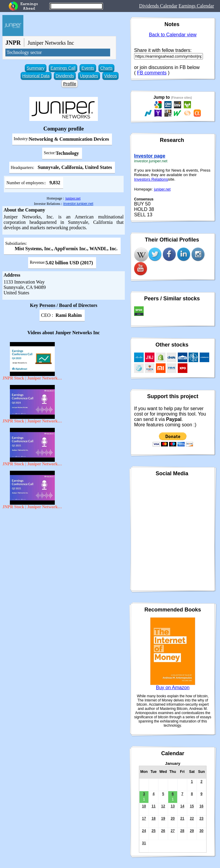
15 (192, 806)
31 (144, 843)
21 (182, 818)
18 (153, 818)
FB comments (152, 73)
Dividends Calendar (158, 6)
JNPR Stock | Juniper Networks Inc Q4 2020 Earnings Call (32, 378)
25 (153, 831)
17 (144, 818)
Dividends (65, 76)
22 (192, 818)
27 (173, 831)
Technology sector (24, 52)
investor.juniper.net (78, 204)
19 (163, 818)
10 (144, 806)
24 (144, 831)
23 (201, 818)
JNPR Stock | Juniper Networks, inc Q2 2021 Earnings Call (32, 507)
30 (201, 831)
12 (163, 806)
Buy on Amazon (173, 688)
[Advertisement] (64, 556)
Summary (36, 68)
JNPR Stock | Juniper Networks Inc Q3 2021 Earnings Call (32, 421)
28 (182, 831)
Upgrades (89, 76)
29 (192, 831)
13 (173, 806)
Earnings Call (63, 68)
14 (182, 806)
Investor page (150, 156)
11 (153, 806)
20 (173, 818)
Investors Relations (151, 179)
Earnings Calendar (196, 6)
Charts (106, 68)
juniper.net (73, 198)
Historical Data (36, 76)
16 (201, 806)
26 (163, 831)
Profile (70, 84)
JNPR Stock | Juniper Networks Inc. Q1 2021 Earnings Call (32, 464)
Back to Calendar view (173, 35)
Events (88, 68)
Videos (111, 76)
